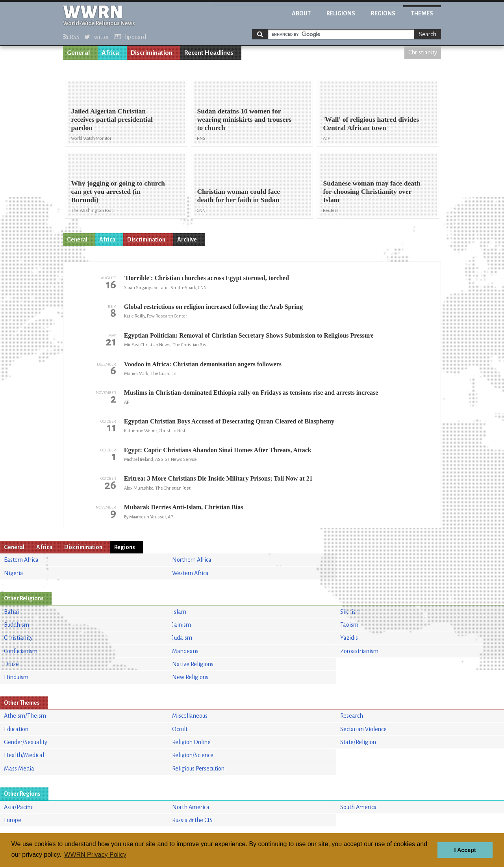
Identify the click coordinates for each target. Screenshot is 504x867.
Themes (422, 13)
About (301, 13)
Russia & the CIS (192, 820)
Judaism (182, 638)
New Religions (190, 677)
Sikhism (350, 612)
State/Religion (358, 742)
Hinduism (16, 677)
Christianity (423, 52)
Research (352, 716)
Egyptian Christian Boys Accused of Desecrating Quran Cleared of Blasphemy (229, 421)
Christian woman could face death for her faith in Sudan (238, 196)
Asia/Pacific (19, 807)
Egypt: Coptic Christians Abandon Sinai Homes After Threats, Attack (218, 450)
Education (16, 729)
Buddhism (17, 625)
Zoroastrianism (359, 651)
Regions (383, 13)
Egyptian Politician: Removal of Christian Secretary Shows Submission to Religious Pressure (249, 335)
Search (428, 34)
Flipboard (130, 37)
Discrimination (152, 53)
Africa (110, 53)
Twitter (97, 37)
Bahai (11, 612)
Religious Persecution (198, 769)
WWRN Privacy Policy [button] (95, 855)
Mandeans (185, 651)
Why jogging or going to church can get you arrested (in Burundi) (118, 191)
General (78, 53)
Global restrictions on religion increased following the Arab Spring (213, 307)
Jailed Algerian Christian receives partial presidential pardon (112, 119)
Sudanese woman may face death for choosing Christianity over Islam (372, 191)
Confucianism (21, 651)
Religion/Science (193, 755)
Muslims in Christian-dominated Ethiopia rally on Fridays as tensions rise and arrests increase (251, 393)
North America (191, 807)
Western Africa (190, 573)
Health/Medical (24, 755)
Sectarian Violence (363, 729)
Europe (13, 820)
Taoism (349, 625)
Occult (180, 729)
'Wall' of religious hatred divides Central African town (371, 123)
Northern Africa (192, 560)
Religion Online (191, 742)
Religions (341, 13)
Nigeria (14, 573)
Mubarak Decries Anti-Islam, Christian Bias (184, 507)
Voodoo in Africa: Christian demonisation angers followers (203, 364)
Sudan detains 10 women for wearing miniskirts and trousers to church (244, 119)
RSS (71, 37)
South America (359, 807)
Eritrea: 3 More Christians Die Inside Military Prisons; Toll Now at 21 (218, 478)
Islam (179, 612)
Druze (11, 664)
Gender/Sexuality (26, 742)
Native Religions (193, 664)
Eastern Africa (21, 560)
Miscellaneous (190, 716)
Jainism (182, 625)
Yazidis (349, 638)
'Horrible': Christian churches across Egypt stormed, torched (207, 278)
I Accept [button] (465, 850)
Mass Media (19, 769)
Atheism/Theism (25, 716)
